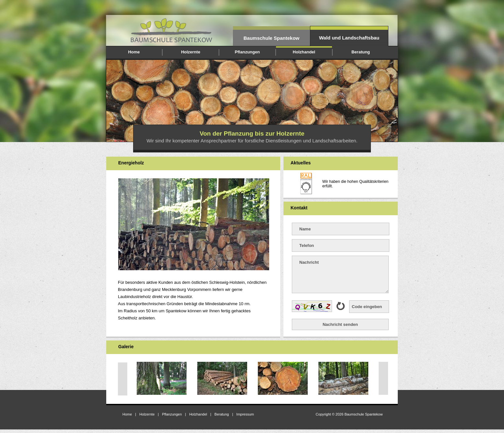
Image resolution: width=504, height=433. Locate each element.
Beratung (361, 52)
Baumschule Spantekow (272, 38)
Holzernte (191, 52)
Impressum (245, 414)
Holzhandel (304, 52)
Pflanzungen (247, 52)
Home (134, 52)
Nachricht (340, 274)
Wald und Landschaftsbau (349, 38)
